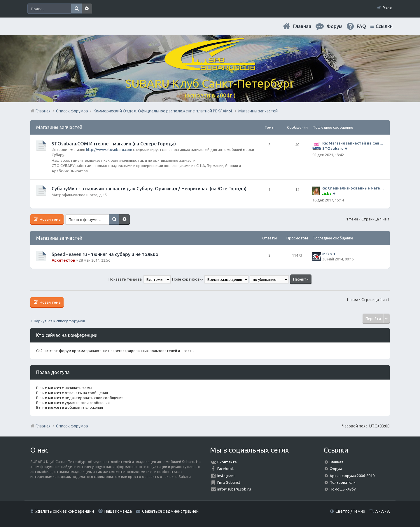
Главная (302, 26)
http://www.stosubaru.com (109, 149)
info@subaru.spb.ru (234, 489)
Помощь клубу (343, 489)
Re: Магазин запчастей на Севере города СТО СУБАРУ (353, 143)
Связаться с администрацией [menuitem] (170, 511)
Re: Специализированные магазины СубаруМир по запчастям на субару (353, 188)
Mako (327, 254)
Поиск (76, 9)
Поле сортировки (210, 279)
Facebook (226, 469)
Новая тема (50, 219)
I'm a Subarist (229, 482)
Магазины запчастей (59, 127)
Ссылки (384, 26)
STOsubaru (333, 148)
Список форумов (72, 426)
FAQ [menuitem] (361, 26)
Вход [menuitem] (388, 8)
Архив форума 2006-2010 (352, 476)
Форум (336, 469)
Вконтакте (227, 462)
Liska (327, 193)
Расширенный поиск (87, 9)
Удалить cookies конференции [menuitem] (65, 511)
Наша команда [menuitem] (118, 511)
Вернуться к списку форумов (60, 321)
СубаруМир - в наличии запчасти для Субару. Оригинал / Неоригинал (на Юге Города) (149, 189)
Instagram (226, 476)
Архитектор (63, 260)
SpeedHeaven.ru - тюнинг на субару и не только (105, 254)
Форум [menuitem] (335, 26)
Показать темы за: (140, 279)
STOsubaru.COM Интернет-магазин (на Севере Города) (114, 144)
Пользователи (343, 482)
